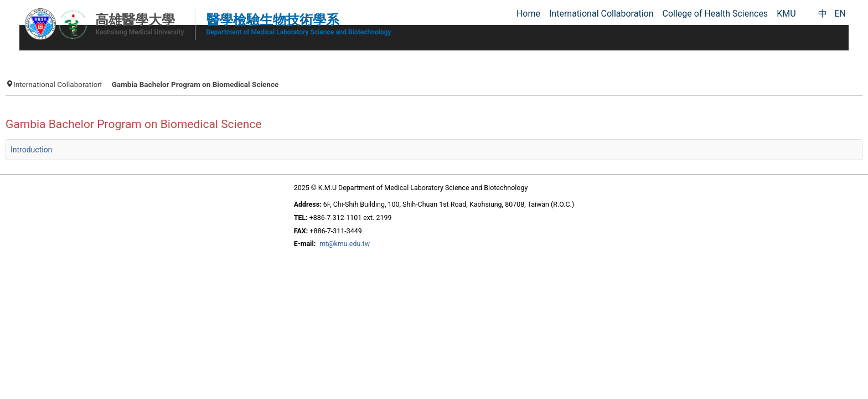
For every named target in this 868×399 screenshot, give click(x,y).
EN (840, 14)
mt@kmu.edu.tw (332, 253)
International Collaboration (165, 78)
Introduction (139, 157)
